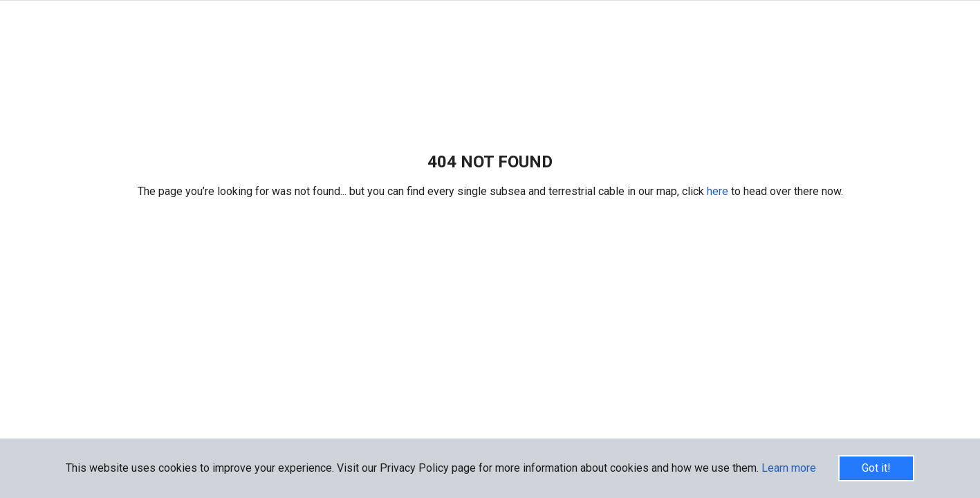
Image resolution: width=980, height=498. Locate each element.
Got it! (876, 468)
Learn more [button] (789, 468)
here (719, 191)
